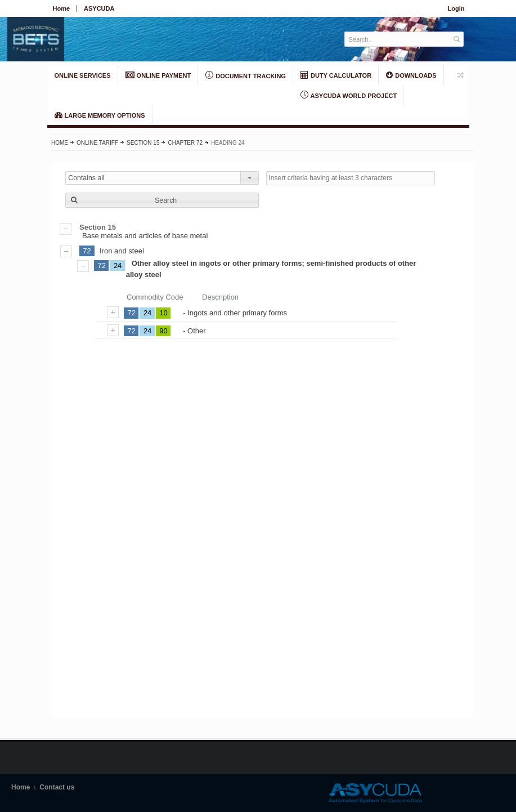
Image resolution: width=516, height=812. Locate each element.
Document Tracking (246, 75)
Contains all (86, 178)
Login (456, 8)
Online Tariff (97, 143)
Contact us (57, 787)
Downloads (411, 75)
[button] (162, 200)
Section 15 (143, 143)
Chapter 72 (185, 143)
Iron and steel (122, 251)
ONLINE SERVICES (83, 75)
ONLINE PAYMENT (158, 75)
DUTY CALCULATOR (336, 75)
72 (87, 251)
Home (62, 8)
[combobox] (162, 178)
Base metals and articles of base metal (262, 231)
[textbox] (398, 39)
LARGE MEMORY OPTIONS (100, 115)
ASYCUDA (99, 8)
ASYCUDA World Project (349, 95)
